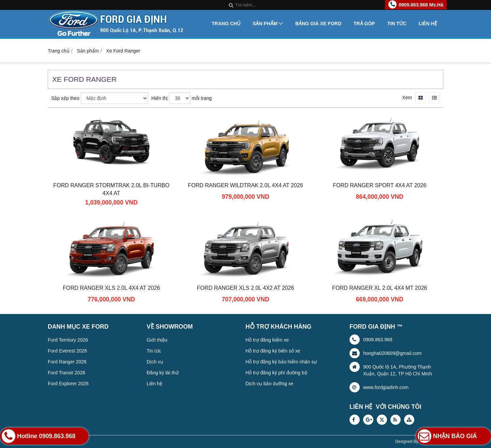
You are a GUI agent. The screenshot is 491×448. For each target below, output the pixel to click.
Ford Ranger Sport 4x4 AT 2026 (380, 185)
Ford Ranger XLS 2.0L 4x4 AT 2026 (111, 288)
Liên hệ (428, 24)
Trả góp (364, 24)
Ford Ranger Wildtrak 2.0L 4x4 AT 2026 (245, 185)
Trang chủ (226, 24)
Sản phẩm (265, 24)
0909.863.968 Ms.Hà (421, 5)
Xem (407, 98)
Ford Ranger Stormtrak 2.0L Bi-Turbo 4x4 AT (111, 189)
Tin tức (397, 24)
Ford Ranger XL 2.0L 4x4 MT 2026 (380, 288)
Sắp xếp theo (65, 98)
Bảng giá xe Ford (318, 24)
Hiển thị (160, 98)
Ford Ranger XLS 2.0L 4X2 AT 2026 (245, 288)
